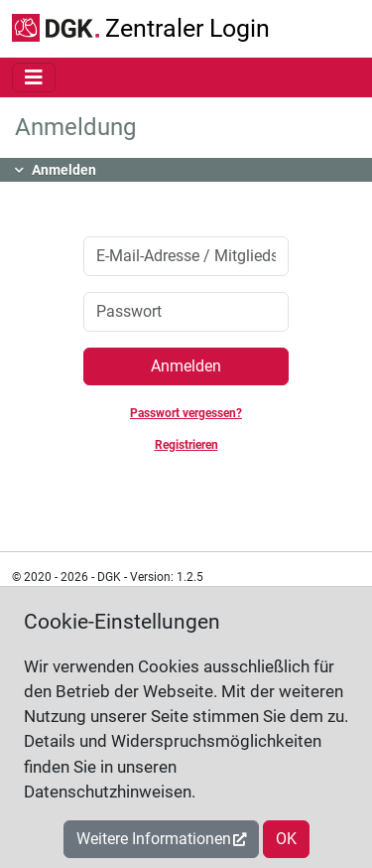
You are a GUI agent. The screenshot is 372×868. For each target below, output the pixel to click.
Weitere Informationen (154, 839)
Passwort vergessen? (186, 413)
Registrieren (186, 445)
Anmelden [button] (64, 170)
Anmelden (186, 366)
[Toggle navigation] (34, 77)
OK (286, 839)
